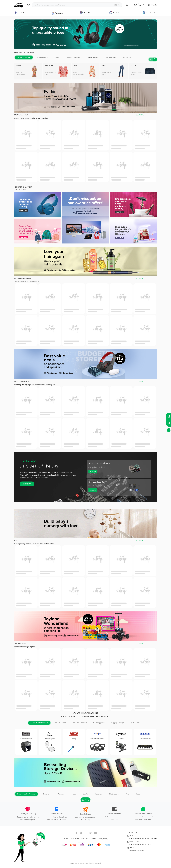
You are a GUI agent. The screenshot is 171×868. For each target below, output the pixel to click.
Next (155, 59)
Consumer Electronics (80, 723)
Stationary (98, 794)
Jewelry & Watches (73, 57)
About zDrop (74, 839)
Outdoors (61, 794)
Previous (151, 59)
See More (85, 800)
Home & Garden (60, 723)
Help (66, 839)
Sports (85, 794)
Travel (138, 794)
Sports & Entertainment (39, 723)
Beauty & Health (93, 57)
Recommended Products (26, 794)
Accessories (127, 57)
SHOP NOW (27, 484)
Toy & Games (135, 723)
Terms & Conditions (88, 839)
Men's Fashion (43, 57)
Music (74, 794)
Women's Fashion (24, 57)
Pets (127, 794)
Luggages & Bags (118, 723)
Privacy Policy (103, 839)
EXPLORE (93, 471)
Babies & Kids (111, 57)
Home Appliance (99, 723)
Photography (114, 794)
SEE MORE (140, 115)
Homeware (46, 794)
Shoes (57, 57)
